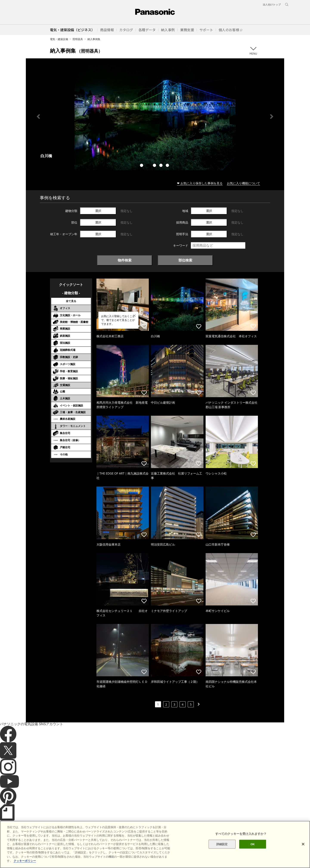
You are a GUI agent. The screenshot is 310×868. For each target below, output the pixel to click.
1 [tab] (142, 166)
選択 (98, 211)
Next (272, 117)
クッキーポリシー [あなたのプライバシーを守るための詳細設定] (25, 861)
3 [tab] (155, 166)
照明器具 (78, 39)
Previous (38, 117)
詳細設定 (222, 844)
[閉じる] (303, 844)
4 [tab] (161, 166)
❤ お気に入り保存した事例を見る (200, 183)
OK (253, 844)
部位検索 (185, 260)
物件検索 (125, 260)
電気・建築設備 (59, 39)
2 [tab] (149, 166)
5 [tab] (168, 166)
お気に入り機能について (243, 183)
